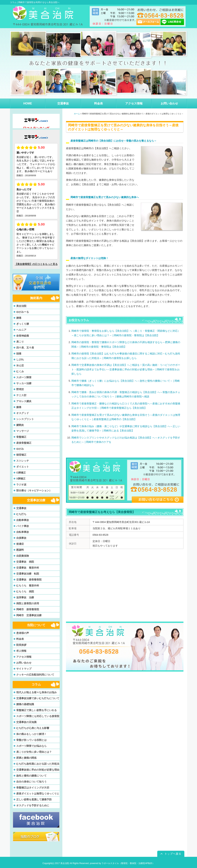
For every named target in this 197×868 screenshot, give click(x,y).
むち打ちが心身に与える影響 (33, 728)
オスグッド (23, 413)
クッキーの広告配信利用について (35, 675)
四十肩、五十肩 (25, 348)
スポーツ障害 (24, 377)
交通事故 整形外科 (28, 568)
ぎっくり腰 (23, 324)
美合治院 (21, 306)
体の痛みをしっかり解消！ (31, 734)
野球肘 (20, 389)
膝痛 (19, 407)
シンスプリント (25, 419)
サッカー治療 (24, 383)
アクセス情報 (24, 657)
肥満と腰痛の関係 (26, 758)
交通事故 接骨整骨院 (29, 580)
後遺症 (20, 544)
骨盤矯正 (21, 437)
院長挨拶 (21, 645)
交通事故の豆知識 (26, 722)
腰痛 (19, 318)
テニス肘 (21, 395)
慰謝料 (20, 550)
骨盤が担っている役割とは (31, 740)
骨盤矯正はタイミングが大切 (33, 788)
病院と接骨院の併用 (28, 603)
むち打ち (21, 514)
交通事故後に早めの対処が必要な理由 (38, 770)
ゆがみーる (23, 312)
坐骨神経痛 (23, 336)
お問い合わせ (24, 663)
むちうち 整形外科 (28, 586)
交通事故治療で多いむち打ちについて (38, 698)
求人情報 (21, 651)
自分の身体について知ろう (31, 782)
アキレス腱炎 (24, 401)
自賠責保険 (23, 556)
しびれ (20, 360)
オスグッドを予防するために (33, 805)
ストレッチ (23, 461)
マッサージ (23, 431)
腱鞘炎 (20, 425)
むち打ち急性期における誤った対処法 (38, 764)
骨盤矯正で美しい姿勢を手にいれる (37, 710)
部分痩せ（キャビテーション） (34, 490)
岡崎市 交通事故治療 (29, 615)
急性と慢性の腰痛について (31, 776)
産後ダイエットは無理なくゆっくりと (38, 794)
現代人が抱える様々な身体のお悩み (37, 692)
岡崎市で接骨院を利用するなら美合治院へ (39, 2)
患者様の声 (23, 633)
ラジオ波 (21, 485)
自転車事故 (23, 532)
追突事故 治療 (25, 597)
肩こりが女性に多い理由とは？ (34, 752)
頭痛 (19, 354)
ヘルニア (21, 330)
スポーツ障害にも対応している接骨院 (38, 716)
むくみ (20, 371)
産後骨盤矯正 (24, 443)
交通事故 (21, 508)
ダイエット (23, 467)
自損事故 (21, 538)
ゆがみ (20, 449)
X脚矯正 (21, 479)
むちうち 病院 (25, 591)
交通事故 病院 (25, 562)
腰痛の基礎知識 (25, 704)
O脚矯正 (21, 473)
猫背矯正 (21, 455)
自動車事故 (23, 520)
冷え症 (20, 365)
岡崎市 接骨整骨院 (28, 609)
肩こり (20, 342)
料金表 (20, 639)
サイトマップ (24, 669)
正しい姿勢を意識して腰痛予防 (34, 799)
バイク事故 (23, 526)
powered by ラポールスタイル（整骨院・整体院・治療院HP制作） (122, 863)
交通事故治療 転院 (28, 574)
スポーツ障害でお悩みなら (31, 746)
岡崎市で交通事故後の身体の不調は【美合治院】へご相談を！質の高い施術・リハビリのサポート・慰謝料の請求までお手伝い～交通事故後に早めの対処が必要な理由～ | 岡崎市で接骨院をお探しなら (126, 369)
